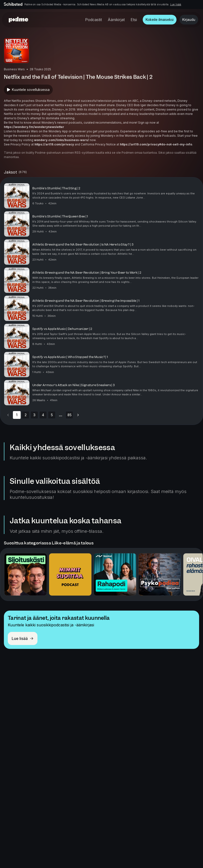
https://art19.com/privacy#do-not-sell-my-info (156, 144)
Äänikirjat (116, 20)
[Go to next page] (78, 415)
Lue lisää (176, 4)
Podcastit (93, 20)
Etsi (134, 20)
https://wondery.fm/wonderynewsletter (34, 127)
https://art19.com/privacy (54, 144)
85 (69, 415)
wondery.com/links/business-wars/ (62, 140)
